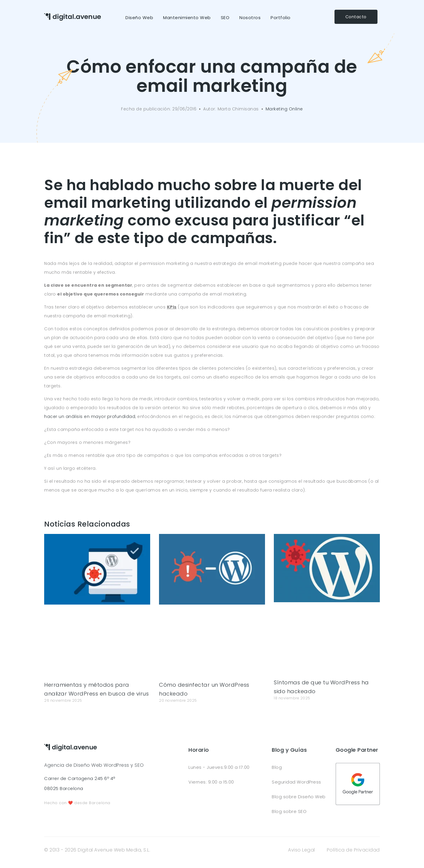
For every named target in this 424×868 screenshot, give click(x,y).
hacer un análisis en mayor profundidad (90, 416)
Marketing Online (284, 109)
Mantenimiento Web (187, 18)
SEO (225, 18)
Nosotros (250, 18)
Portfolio (281, 18)
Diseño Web (139, 18)
